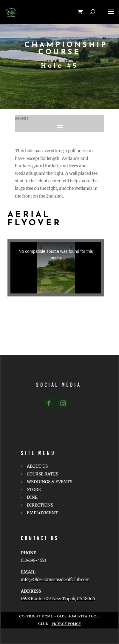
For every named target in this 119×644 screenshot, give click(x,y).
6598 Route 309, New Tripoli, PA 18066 (58, 599)
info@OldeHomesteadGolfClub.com (55, 579)
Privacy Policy (66, 624)
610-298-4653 (34, 560)
